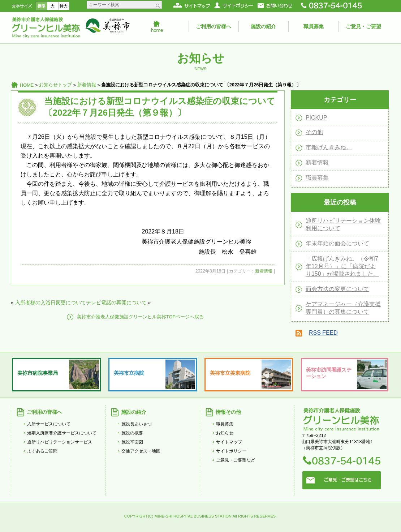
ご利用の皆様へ (214, 26)
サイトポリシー (231, 451)
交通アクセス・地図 (141, 451)
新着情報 (87, 85)
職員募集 (314, 26)
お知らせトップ (55, 85)
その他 (314, 132)
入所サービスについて (49, 424)
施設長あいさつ (137, 424)
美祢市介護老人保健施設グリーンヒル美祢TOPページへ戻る (140, 317)
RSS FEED (323, 333)
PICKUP (316, 118)
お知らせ (225, 433)
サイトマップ (229, 442)
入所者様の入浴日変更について (51, 303)
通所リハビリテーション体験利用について (343, 224)
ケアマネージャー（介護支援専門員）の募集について (343, 308)
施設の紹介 (263, 26)
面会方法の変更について (337, 289)
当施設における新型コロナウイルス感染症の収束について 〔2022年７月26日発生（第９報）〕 (160, 107)
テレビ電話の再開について (116, 303)
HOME (27, 85)
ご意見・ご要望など (236, 460)
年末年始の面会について (337, 243)
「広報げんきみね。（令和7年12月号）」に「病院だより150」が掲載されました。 (342, 266)
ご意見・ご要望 (363, 26)
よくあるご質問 (42, 451)
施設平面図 (132, 442)
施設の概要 (132, 433)
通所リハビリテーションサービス (60, 442)
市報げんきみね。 (329, 147)
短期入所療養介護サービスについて (62, 433)
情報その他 (228, 412)
